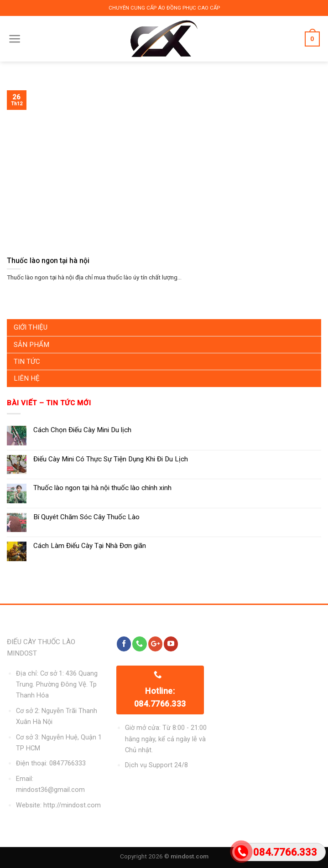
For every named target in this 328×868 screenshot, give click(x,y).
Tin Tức (27, 362)
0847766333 (68, 763)
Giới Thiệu (31, 327)
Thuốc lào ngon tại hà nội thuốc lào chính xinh (102, 488)
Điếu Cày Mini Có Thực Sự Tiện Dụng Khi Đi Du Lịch (111, 459)
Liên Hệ (27, 378)
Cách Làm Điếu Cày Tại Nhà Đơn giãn (90, 546)
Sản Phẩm (31, 345)
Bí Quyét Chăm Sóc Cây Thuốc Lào (86, 517)
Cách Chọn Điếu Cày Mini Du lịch (82, 430)
